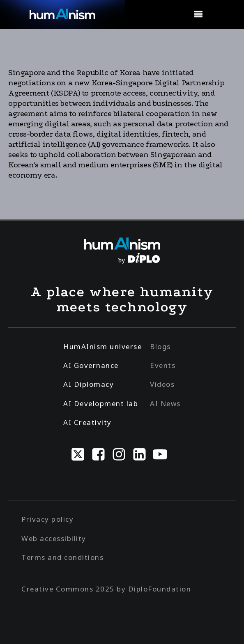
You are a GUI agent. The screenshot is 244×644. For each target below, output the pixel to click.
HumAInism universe (102, 346)
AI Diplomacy (89, 384)
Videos (162, 384)
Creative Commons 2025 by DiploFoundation (106, 589)
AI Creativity (87, 422)
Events (163, 365)
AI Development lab (101, 403)
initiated (177, 73)
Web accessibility (54, 538)
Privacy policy (47, 519)
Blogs (160, 346)
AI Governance (91, 365)
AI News (165, 403)
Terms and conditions (62, 557)
